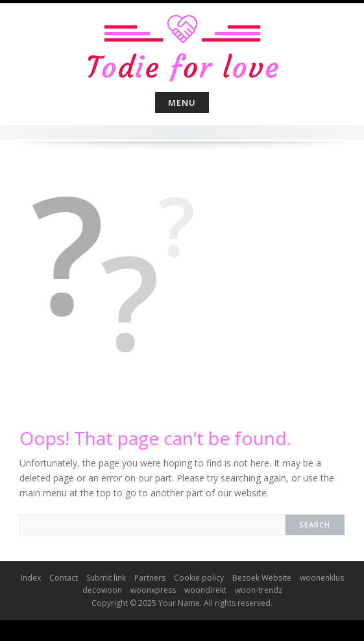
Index (31, 578)
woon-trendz (259, 590)
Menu (182, 103)
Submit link (106, 578)
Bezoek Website (262, 578)
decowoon (102, 590)
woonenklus (322, 578)
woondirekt (205, 590)
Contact (64, 578)
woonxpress (153, 590)
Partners (150, 578)
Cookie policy (199, 578)
